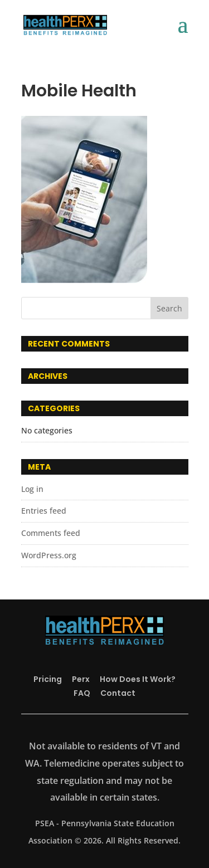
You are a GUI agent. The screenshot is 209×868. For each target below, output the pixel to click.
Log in (32, 489)
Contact (118, 693)
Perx (81, 679)
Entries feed (44, 511)
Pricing (48, 679)
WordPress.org (49, 555)
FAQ (82, 693)
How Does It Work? (138, 679)
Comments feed (51, 533)
